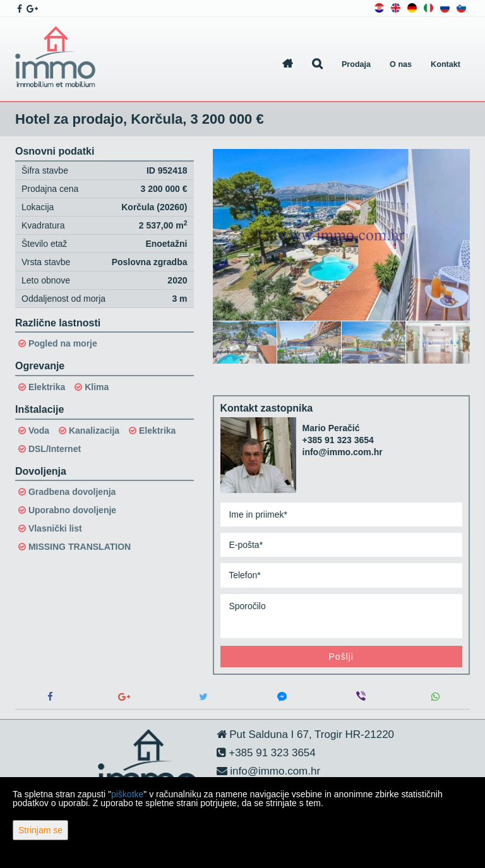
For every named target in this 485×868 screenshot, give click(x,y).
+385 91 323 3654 (338, 440)
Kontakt (446, 64)
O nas (401, 64)
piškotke (127, 794)
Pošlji (341, 657)
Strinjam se (40, 830)
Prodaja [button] (356, 64)
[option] (245, 342)
